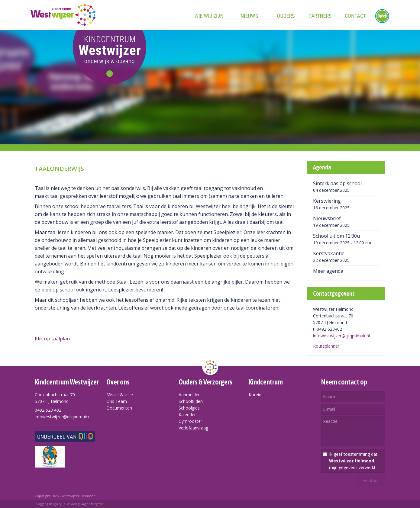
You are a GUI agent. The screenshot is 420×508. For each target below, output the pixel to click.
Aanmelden (190, 395)
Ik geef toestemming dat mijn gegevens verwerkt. (353, 461)
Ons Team (117, 401)
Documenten (119, 408)
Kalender (187, 415)
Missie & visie (120, 395)
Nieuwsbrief (327, 218)
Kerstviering (327, 201)
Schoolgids (189, 408)
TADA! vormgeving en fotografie (83, 504)
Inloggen (40, 504)
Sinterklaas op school (337, 183)
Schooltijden (191, 401)
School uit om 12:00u (336, 236)
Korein (255, 395)
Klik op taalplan (52, 339)
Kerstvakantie (329, 253)
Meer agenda (328, 271)
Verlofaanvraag (193, 428)
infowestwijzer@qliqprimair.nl (341, 336)
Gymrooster (190, 421)
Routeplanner (326, 346)
